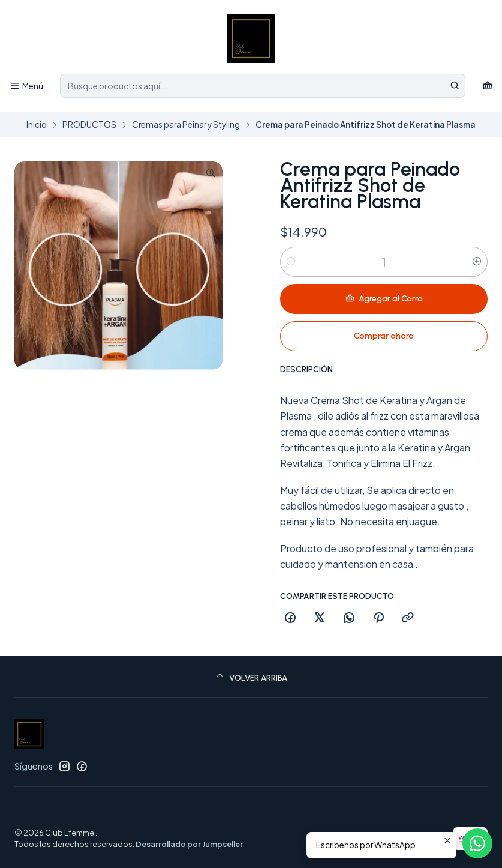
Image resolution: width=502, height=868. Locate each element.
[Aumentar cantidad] (477, 262)
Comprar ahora (384, 336)
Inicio (37, 125)
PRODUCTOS (89, 125)
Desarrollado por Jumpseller (189, 844)
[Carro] (487, 86)
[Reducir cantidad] (291, 262)
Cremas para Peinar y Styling (186, 125)
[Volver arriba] (251, 678)
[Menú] (26, 86)
